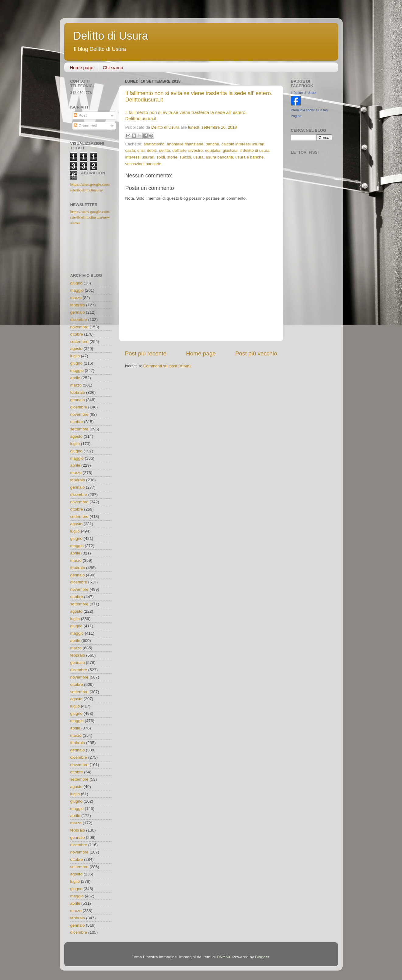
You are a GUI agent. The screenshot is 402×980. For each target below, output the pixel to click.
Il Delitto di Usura (304, 93)
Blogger (262, 957)
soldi (161, 157)
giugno (77, 283)
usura (198, 157)
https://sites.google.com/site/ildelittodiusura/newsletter (90, 217)
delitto (165, 150)
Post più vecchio (256, 353)
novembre (79, 327)
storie (172, 157)
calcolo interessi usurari (243, 144)
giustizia (230, 150)
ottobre (77, 334)
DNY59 (223, 957)
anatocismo (154, 144)
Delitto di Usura (111, 36)
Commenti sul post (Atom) (167, 366)
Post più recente (146, 353)
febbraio (78, 305)
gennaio (78, 312)
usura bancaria (219, 157)
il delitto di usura (255, 150)
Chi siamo (113, 68)
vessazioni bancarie (143, 164)
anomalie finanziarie (185, 144)
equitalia (213, 150)
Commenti (85, 126)
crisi (141, 150)
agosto (77, 349)
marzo (76, 298)
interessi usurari (140, 157)
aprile (75, 378)
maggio (77, 290)
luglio (75, 356)
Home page (82, 68)
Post (80, 115)
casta (130, 150)
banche (212, 144)
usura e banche (249, 157)
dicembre (79, 320)
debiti (152, 150)
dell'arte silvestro (187, 150)
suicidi (185, 157)
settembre (79, 342)
